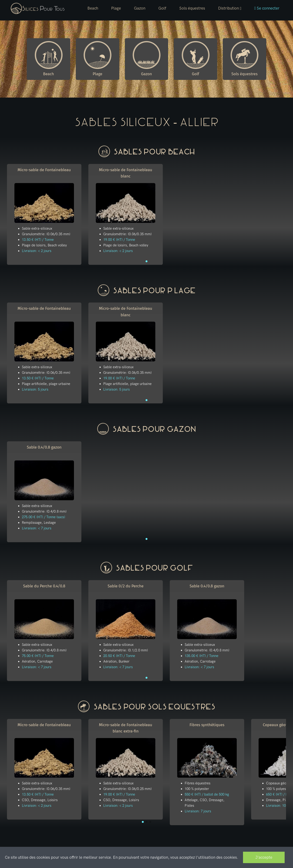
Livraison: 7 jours (198, 811)
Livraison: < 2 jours (37, 251)
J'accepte (264, 857)
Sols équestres (192, 8)
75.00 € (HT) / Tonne (38, 656)
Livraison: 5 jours (35, 389)
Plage (116, 8)
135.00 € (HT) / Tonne (201, 656)
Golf (162, 8)
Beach (93, 8)
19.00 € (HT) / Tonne (119, 240)
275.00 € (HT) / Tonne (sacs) (43, 517)
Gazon (140, 8)
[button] (230, 8)
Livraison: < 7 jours (37, 528)
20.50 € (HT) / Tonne (119, 656)
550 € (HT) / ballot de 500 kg (207, 794)
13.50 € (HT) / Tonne (38, 240)
